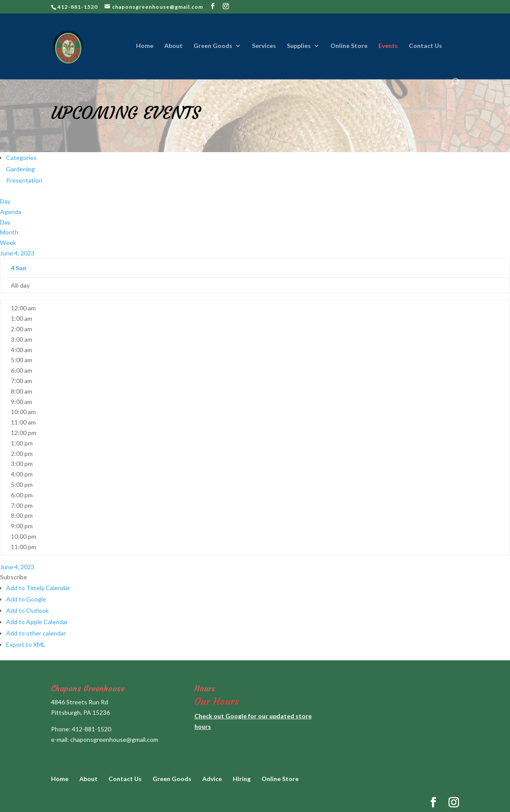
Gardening (20, 169)
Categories (21, 158)
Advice (212, 779)
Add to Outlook (27, 610)
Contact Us (425, 46)
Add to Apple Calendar (37, 622)
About (173, 46)
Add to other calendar (36, 633)
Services (264, 46)
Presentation (24, 180)
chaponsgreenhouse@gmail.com (114, 739)
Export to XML (26, 644)
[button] (14, 577)
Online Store (349, 46)
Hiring (242, 779)
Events (388, 46)
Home (145, 46)
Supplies (299, 46)
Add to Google (26, 599)
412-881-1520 (92, 729)
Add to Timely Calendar (38, 588)
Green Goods (213, 46)
